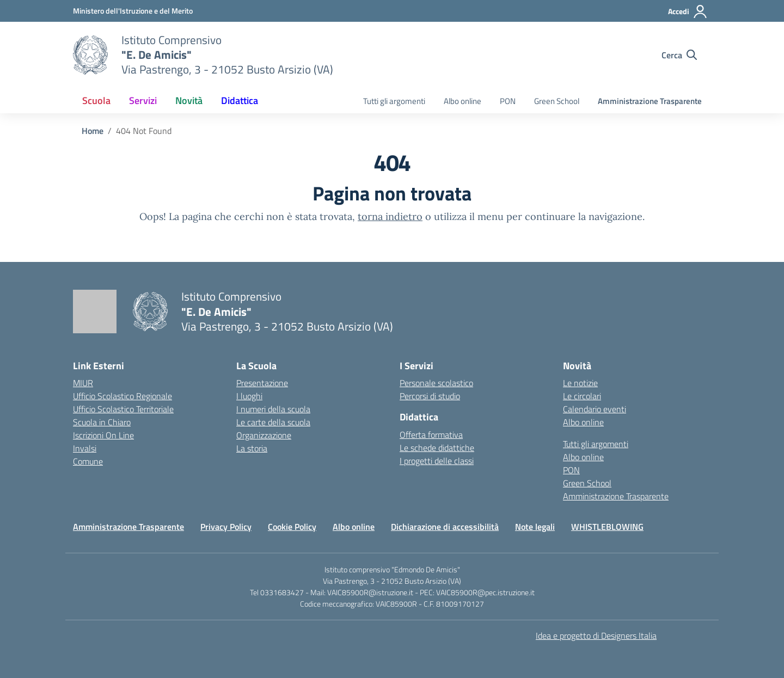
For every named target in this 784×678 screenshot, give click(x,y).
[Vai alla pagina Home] (93, 131)
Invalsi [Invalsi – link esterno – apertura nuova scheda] (85, 448)
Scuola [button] (96, 100)
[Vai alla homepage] (90, 55)
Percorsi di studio (430, 396)
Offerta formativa (431, 435)
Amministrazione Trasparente (650, 101)
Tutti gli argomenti (394, 101)
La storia (252, 448)
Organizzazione (264, 435)
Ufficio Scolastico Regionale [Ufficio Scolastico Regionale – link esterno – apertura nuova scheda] (122, 396)
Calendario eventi (595, 409)
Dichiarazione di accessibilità (445, 527)
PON (508, 101)
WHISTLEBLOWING (607, 527)
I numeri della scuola (273, 409)
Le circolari (582, 396)
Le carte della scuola (273, 422)
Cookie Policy (292, 527)
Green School (557, 101)
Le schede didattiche (437, 448)
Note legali (535, 527)
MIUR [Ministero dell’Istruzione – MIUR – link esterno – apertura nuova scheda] (83, 383)
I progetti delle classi (437, 461)
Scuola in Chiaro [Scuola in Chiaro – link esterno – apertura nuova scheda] (102, 422)
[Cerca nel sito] (679, 55)
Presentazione (262, 383)
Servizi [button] (143, 100)
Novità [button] (189, 100)
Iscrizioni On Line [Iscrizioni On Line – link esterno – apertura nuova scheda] (103, 435)
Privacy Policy (226, 527)
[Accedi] (688, 11)
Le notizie (580, 383)
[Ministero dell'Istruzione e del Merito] (133, 11)
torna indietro (390, 216)
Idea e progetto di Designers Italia (596, 636)
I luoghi (249, 396)
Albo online (463, 101)
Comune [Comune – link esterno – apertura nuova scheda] (88, 461)
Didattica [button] (240, 100)
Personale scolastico (436, 383)
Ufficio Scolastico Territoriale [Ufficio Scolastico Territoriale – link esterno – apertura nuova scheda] (123, 409)
